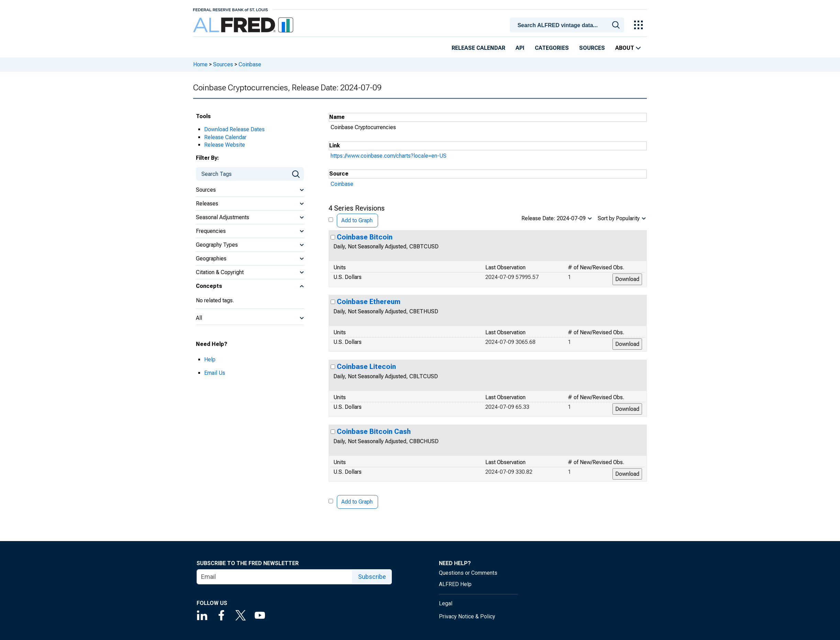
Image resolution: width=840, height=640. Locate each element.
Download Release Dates (234, 129)
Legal (446, 603)
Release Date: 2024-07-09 (554, 218)
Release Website (225, 145)
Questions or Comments (468, 573)
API (520, 48)
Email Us (215, 373)
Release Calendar (478, 48)
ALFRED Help (455, 584)
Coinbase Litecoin (366, 367)
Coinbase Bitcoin (365, 237)
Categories (552, 48)
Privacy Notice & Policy (467, 616)
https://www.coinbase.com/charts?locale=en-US (389, 156)
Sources (592, 48)
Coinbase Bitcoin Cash (374, 431)
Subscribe (372, 577)
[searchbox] (568, 25)
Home (200, 64)
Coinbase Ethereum (369, 302)
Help (210, 360)
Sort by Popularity (619, 218)
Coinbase (250, 64)
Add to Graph (357, 220)
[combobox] (568, 24)
